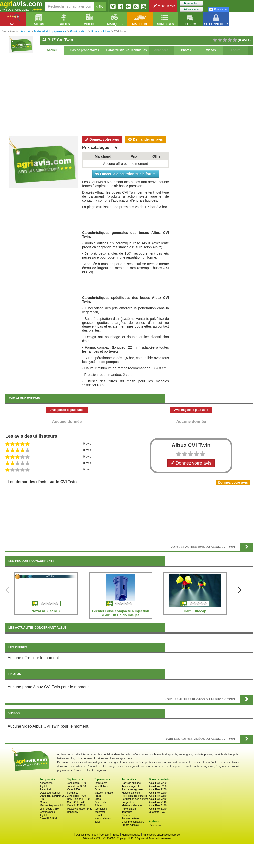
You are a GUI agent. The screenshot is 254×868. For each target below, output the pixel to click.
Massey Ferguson (104, 793)
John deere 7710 (77, 796)
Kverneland (101, 809)
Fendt (98, 796)
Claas (98, 799)
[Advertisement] (129, 94)
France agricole (130, 825)
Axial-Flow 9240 (158, 793)
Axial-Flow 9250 (158, 789)
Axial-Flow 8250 (158, 786)
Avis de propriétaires (84, 50)
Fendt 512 (73, 793)
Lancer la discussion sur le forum (125, 174)
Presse (115, 835)
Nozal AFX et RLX (46, 611)
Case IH (99, 789)
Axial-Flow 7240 (158, 799)
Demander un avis (146, 139)
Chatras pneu (47, 812)
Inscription (191, 3)
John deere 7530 (49, 809)
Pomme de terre (130, 818)
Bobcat (98, 806)
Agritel (43, 786)
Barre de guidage (131, 783)
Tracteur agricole (131, 786)
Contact (105, 835)
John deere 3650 (77, 786)
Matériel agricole (131, 793)
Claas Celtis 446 (76, 802)
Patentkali (45, 789)
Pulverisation (129, 809)
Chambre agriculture (133, 822)
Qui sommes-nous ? (87, 835)
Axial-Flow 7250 (158, 783)
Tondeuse (127, 812)
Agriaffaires (46, 783)
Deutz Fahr (101, 802)
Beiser (98, 822)
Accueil (52, 50)
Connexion (191, 9)
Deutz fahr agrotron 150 (53, 796)
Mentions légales (131, 835)
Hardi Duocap (195, 611)
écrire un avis (163, 6)
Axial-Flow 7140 (158, 802)
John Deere (101, 783)
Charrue (126, 815)
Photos (186, 50)
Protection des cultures (134, 796)
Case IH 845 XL (49, 818)
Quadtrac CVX (157, 812)
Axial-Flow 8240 (158, 796)
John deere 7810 (77, 783)
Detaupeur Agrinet (50, 793)
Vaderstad (100, 812)
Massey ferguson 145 (52, 806)
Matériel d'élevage (132, 806)
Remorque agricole (132, 789)
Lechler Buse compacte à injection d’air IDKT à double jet (121, 613)
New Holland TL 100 (78, 799)
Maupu (44, 802)
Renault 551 (74, 812)
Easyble (99, 815)
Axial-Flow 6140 (158, 806)
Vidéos (211, 50)
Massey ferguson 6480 (80, 809)
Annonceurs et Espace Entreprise (161, 835)
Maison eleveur (103, 818)
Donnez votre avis (102, 139)
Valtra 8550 (73, 789)
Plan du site (155, 825)
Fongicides (127, 802)
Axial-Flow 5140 (158, 809)
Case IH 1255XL (76, 806)
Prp (42, 799)
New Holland (102, 786)
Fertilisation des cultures (135, 799)
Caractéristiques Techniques (126, 50)
